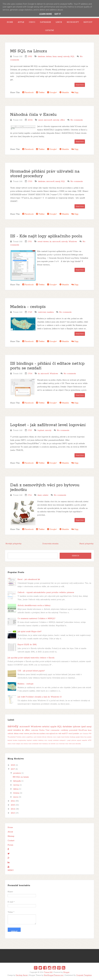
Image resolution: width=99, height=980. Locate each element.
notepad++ (63, 740)
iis (51, 242)
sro (57, 734)
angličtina (30, 737)
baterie (39, 737)
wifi (60, 734)
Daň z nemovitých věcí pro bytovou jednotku (45, 487)
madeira (50, 312)
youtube (76, 734)
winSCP (65, 734)
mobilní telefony (38, 740)
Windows (73, 242)
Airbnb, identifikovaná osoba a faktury (34, 605)
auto (35, 737)
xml (74, 744)
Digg (75, 92)
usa (57, 744)
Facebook (28, 92)
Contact (11, 841)
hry (85, 737)
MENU (11, 870)
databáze (41, 57)
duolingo (73, 737)
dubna (16, 789)
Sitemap (11, 836)
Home (10, 22)
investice (17, 730)
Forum (10, 845)
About (10, 832)
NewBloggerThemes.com (53, 975)
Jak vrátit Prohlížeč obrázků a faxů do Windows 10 (40, 697)
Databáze (45, 22)
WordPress (83, 730)
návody (66, 57)
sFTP (90, 740)
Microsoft (73, 22)
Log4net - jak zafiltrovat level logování (48, 425)
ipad (83, 727)
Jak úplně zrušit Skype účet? (30, 632)
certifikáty (64, 730)
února (16, 797)
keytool (10, 740)
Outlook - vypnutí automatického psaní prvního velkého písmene (46, 592)
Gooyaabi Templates (84, 975)
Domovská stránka (50, 544)
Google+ (52, 92)
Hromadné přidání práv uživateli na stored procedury (45, 174)
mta (46, 740)
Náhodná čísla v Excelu (33, 115)
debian (49, 57)
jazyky (89, 737)
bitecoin (50, 737)
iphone (77, 727)
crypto (59, 737)
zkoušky (78, 744)
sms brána (24, 744)
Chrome (85, 734)
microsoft (48, 120)
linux (55, 57)
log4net (41, 430)
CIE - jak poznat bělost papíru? (31, 671)
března (16, 793)
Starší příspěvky (86, 544)
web (70, 744)
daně (40, 495)
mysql (50, 740)
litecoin (36, 734)
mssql (60, 57)
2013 (13, 813)
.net (81, 734)
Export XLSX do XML (27, 645)
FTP (90, 734)
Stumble (64, 92)
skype (18, 744)
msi (47, 734)
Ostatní (50, 30)
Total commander (53, 730)
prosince (17, 773)
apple (53, 727)
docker (67, 737)
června (16, 785)
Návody (88, 22)
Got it (58, 14)
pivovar (74, 740)
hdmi (82, 737)
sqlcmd (52, 734)
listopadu (17, 781)
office (62, 120)
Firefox (42, 730)
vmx (67, 744)
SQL (72, 57)
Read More (80, 85)
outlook (10, 734)
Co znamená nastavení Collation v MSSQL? (36, 619)
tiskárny (45, 744)
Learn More (46, 14)
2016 (13, 801)
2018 (13, 765)
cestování (42, 312)
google (78, 737)
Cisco (32, 22)
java (31, 734)
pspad (79, 740)
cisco (55, 737)
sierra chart (12, 744)
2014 (13, 809)
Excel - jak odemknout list (29, 579)
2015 (13, 805)
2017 (13, 769)
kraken (15, 740)
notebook (56, 740)
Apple (21, 22)
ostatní (45, 495)
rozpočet (84, 740)
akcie (24, 737)
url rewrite (52, 744)
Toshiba (19, 737)
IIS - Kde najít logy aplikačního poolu (46, 236)
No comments (77, 120)
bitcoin (44, 737)
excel (41, 120)
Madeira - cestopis (28, 307)
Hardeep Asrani (22, 975)
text (40, 744)
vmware (62, 744)
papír (69, 740)
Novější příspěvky (13, 544)
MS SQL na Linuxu (29, 51)
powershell (73, 730)
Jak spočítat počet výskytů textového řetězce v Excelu (31, 658)
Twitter (40, 92)
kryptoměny (22, 740)
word (70, 734)
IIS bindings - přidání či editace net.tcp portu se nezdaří (47, 366)
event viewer (43, 242)
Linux (59, 22)
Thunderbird (12, 737)
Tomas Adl (48, 972)
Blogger (66, 972)
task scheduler (34, 744)
